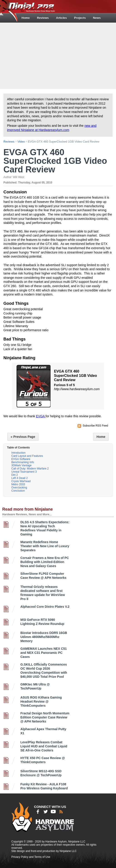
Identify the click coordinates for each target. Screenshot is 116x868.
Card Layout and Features (27, 456)
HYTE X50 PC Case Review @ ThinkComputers (43, 760)
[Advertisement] (59, 55)
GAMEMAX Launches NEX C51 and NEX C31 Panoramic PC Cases (44, 653)
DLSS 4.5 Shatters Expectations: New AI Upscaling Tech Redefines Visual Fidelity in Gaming (45, 528)
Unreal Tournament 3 (24, 472)
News (97, 18)
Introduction (18, 453)
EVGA (41, 416)
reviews (9, 142)
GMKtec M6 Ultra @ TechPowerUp (35, 686)
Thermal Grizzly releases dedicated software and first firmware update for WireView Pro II (43, 593)
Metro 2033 (18, 484)
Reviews (43, 18)
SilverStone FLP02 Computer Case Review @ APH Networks (43, 576)
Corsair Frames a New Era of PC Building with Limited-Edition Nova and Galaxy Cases (45, 562)
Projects (80, 18)
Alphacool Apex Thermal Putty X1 (43, 731)
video (21, 142)
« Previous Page (23, 437)
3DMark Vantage (21, 465)
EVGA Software (21, 459)
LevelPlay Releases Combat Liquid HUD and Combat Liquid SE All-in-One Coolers (44, 746)
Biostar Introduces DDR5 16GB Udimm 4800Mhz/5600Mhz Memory (44, 637)
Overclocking (19, 488)
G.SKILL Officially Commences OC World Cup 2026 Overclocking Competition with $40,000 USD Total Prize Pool (44, 671)
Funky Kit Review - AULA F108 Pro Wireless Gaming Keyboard (44, 786)
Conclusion (18, 491)
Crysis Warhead (21, 481)
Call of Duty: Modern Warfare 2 (30, 469)
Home (26, 18)
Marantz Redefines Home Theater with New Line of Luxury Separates (45, 546)
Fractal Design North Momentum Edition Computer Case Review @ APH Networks (45, 717)
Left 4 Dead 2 (19, 478)
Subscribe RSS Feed (95, 426)
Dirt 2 (15, 475)
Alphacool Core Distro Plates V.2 (45, 607)
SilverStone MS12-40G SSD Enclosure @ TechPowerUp (41, 773)
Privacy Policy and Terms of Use (31, 857)
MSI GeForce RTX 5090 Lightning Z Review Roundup (42, 622)
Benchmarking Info (23, 462)
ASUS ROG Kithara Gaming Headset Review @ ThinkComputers (41, 701)
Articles (61, 18)
